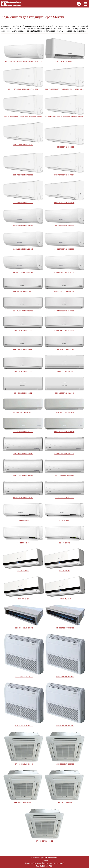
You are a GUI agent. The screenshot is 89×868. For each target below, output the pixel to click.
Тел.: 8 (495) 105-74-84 (44, 866)
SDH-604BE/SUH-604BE (65, 628)
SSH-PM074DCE (23, 571)
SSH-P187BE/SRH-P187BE (23, 350)
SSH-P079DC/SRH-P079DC (64, 175)
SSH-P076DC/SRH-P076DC (23, 412)
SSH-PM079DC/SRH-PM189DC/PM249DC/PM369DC (64, 89)
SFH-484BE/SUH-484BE (24, 726)
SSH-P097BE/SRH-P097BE (23, 330)
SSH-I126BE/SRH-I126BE (64, 393)
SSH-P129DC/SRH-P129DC (64, 203)
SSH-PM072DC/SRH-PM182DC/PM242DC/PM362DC (24, 61)
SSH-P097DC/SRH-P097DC (64, 291)
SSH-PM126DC (23, 543)
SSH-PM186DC (64, 543)
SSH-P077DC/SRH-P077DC (23, 291)
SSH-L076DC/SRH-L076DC (23, 454)
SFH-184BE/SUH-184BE (24, 677)
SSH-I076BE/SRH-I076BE (64, 371)
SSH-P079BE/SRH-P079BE (23, 145)
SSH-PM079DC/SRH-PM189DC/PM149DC (23, 89)
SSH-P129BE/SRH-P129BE (23, 175)
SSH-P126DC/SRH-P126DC (23, 432)
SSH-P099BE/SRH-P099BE (64, 147)
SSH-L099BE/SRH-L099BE (64, 226)
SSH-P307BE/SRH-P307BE (23, 371)
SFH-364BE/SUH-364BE (65, 677)
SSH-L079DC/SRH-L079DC (64, 249)
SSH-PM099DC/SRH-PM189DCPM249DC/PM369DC (23, 117)
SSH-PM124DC (24, 599)
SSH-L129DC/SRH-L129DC (64, 272)
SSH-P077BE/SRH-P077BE (64, 311)
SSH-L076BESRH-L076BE (64, 476)
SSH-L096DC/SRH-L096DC (64, 454)
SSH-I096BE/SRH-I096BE (23, 393)
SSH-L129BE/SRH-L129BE (23, 249)
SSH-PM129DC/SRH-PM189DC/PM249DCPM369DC (64, 117)
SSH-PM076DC (23, 520)
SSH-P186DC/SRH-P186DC (64, 432)
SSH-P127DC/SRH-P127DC (23, 311)
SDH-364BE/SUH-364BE (24, 628)
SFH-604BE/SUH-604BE (65, 726)
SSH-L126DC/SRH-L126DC (23, 476)
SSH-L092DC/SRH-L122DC (65, 61)
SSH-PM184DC (65, 599)
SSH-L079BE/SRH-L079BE (23, 226)
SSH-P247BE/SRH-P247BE (64, 350)
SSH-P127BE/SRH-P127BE (64, 330)
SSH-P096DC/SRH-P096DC (64, 412)
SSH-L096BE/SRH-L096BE (23, 498)
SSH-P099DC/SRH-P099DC (23, 203)
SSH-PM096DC (64, 520)
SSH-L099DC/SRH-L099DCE (23, 272)
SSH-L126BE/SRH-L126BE (64, 498)
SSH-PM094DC (64, 571)
